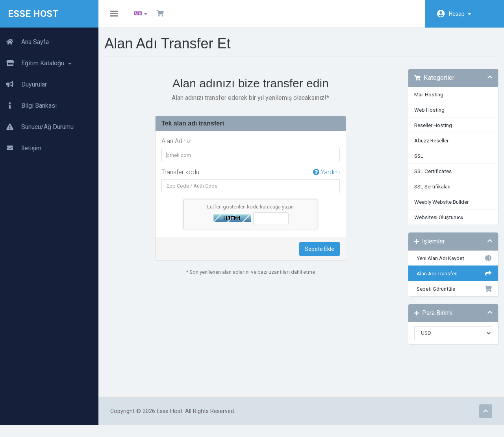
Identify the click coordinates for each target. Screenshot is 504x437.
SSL (416, 162)
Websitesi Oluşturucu (436, 223)
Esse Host (33, 14)
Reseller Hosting (430, 131)
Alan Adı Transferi (449, 279)
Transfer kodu (252, 178)
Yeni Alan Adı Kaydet (449, 264)
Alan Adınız (181, 147)
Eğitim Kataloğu (36, 63)
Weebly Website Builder (439, 208)
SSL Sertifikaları (430, 192)
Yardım (325, 178)
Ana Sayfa (24, 42)
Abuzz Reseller (429, 146)
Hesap (460, 14)
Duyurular (23, 85)
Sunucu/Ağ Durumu (37, 127)
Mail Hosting (426, 100)
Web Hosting (427, 116)
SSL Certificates (430, 177)
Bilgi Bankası (28, 106)
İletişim (21, 148)
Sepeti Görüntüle (449, 295)
